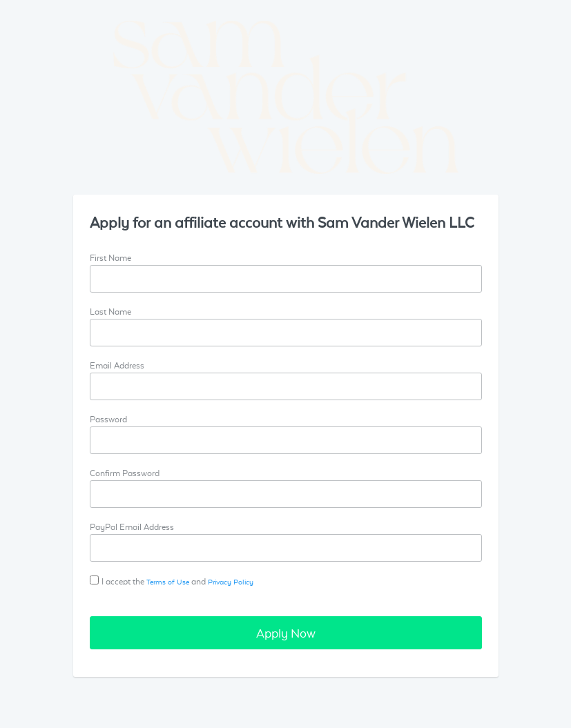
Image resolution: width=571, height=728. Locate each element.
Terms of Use (168, 581)
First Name (110, 257)
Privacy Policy (231, 581)
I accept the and (177, 581)
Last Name (110, 311)
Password (108, 419)
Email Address (117, 365)
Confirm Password (125, 473)
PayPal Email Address (132, 527)
